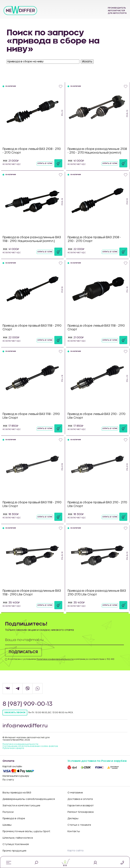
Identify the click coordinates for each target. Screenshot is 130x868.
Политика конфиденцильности (20, 744)
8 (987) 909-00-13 (28, 704)
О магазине (75, 793)
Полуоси (8, 812)
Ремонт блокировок (81, 812)
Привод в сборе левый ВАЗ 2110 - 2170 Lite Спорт (96, 416)
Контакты (74, 831)
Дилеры (73, 819)
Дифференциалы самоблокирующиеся (29, 799)
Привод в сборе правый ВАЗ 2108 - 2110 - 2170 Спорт (94, 239)
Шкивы (7, 825)
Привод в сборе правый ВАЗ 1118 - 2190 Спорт (32, 328)
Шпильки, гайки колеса (18, 838)
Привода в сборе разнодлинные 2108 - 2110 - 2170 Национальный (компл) (97, 151)
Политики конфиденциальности (55, 659)
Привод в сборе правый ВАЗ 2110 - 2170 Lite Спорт (97, 504)
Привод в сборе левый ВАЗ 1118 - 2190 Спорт (96, 328)
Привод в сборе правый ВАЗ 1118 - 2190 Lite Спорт (32, 504)
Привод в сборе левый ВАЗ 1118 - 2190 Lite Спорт (31, 416)
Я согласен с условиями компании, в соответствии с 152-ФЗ (61, 659)
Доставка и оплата (80, 799)
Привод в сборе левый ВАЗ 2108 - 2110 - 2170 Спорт (32, 151)
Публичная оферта (13, 748)
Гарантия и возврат (81, 806)
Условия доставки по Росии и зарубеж (97, 761)
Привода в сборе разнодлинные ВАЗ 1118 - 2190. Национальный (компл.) (32, 239)
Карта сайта (75, 851)
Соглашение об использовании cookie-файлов (30, 746)
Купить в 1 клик (45, 163)
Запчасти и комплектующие (21, 806)
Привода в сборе (14, 819)
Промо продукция (14, 851)
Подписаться (25, 652)
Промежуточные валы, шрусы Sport (26, 831)
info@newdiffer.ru (26, 726)
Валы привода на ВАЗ (17, 793)
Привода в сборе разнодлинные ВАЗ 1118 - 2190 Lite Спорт (32, 593)
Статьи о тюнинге (79, 825)
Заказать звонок (15, 713)
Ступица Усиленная (16, 844)
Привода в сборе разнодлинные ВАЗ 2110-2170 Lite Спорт (97, 593)
